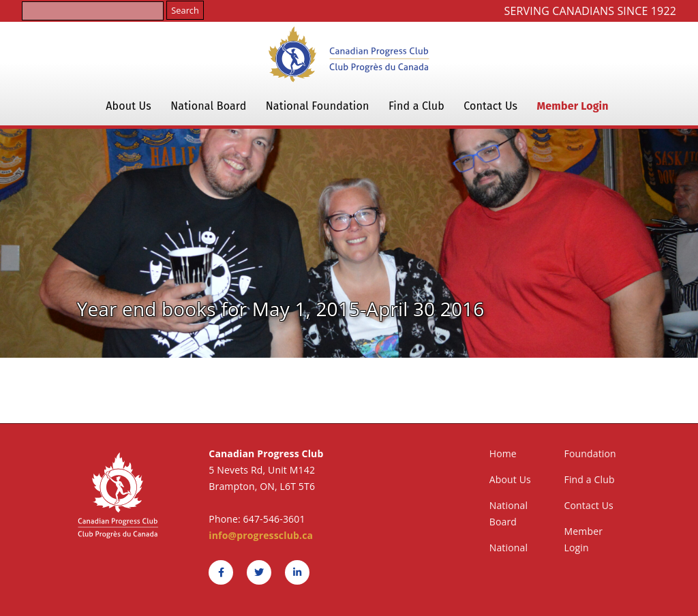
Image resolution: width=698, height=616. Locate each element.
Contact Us (490, 106)
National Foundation (318, 106)
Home (503, 453)
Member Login (573, 106)
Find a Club (416, 106)
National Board (208, 106)
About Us (128, 106)
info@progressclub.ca (261, 535)
